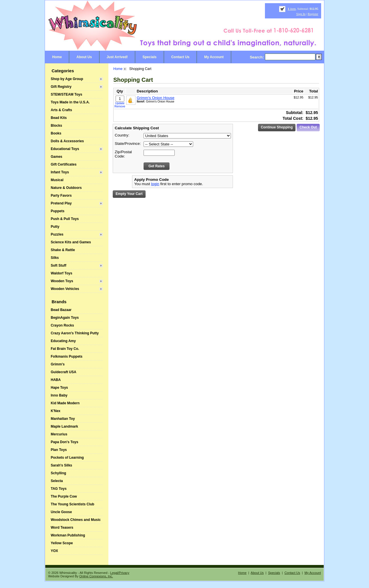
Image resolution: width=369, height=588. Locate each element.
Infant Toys (60, 172)
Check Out (308, 127)
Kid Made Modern (65, 403)
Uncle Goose (61, 512)
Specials (149, 57)
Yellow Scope (62, 543)
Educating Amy (63, 341)
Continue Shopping (277, 127)
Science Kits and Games (71, 242)
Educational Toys (65, 149)
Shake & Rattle (63, 250)
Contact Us (180, 57)
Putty (55, 227)
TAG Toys (59, 489)
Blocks (56, 126)
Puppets (58, 211)
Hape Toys (59, 388)
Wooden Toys (62, 281)
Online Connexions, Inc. (96, 576)
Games (57, 157)
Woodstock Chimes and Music (76, 520)
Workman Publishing (68, 535)
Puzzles (57, 234)
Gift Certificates (64, 164)
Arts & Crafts (61, 110)
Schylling (58, 473)
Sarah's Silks (61, 465)
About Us (84, 57)
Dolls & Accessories (67, 141)
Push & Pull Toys (65, 219)
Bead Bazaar (61, 310)
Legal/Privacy (120, 573)
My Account (214, 57)
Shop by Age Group (67, 79)
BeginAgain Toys (65, 318)
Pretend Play (61, 203)
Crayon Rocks (62, 325)
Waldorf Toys (62, 273)
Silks (55, 258)
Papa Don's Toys (64, 442)
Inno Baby (59, 395)
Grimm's (58, 364)
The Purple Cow (64, 496)
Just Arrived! (117, 57)
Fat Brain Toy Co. (65, 349)
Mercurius (59, 434)
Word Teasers (62, 528)
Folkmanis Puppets (67, 356)
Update (120, 103)
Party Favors (61, 196)
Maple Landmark (64, 426)
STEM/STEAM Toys (66, 94)
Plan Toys (59, 450)
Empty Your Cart (129, 194)
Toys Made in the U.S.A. (70, 102)
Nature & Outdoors (66, 188)
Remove (120, 106)
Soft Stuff (59, 265)
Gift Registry (61, 87)
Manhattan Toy (63, 419)
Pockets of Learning (67, 458)
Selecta (57, 481)
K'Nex (56, 411)
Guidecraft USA (64, 372)
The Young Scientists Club (73, 504)
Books (56, 133)
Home (57, 57)
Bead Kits (59, 118)
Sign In (301, 14)
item (292, 9)
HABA (56, 380)
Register (313, 14)
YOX (54, 551)
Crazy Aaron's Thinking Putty (75, 333)
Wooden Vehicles (65, 289)
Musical (57, 180)
